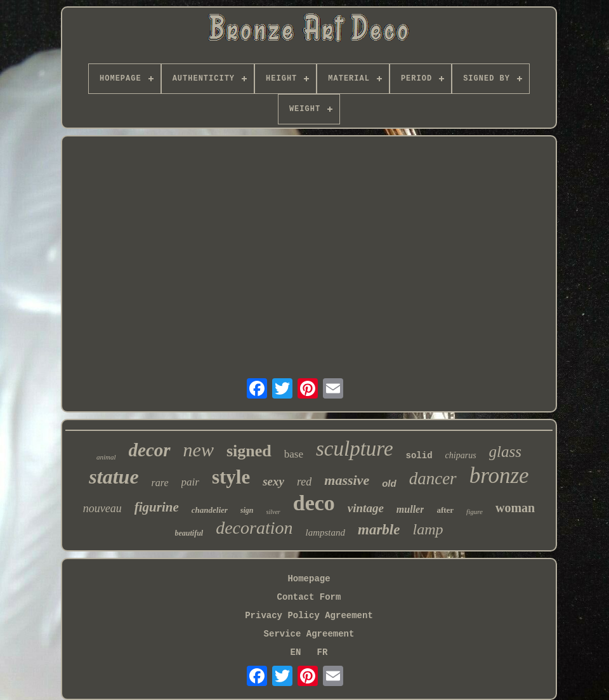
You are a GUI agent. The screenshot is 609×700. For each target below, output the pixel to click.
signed (249, 451)
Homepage (309, 579)
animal (106, 457)
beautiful (189, 533)
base (294, 454)
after (445, 510)
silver (273, 512)
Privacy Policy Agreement (309, 616)
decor (150, 450)
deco (314, 503)
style (231, 477)
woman (515, 508)
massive (347, 480)
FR (323, 652)
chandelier (210, 510)
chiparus (461, 455)
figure (475, 512)
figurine (157, 507)
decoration (254, 528)
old (389, 483)
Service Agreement (309, 634)
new (199, 450)
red (304, 482)
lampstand (326, 532)
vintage (366, 508)
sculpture (355, 449)
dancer (433, 479)
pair (190, 482)
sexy (273, 481)
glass (505, 452)
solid (419, 456)
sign (247, 510)
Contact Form (309, 597)
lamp (428, 529)
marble (379, 530)
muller (410, 509)
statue (114, 477)
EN (296, 652)
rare (160, 483)
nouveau (102, 508)
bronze (499, 476)
